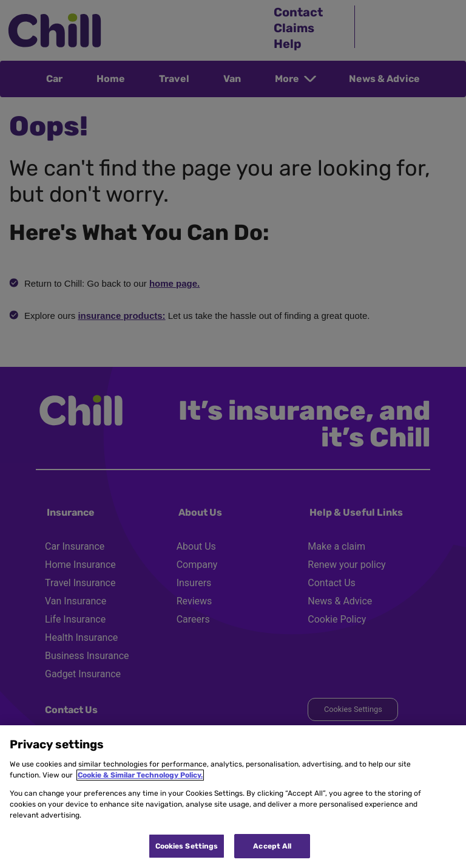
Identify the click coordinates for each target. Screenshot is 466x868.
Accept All (272, 846)
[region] (233, 797)
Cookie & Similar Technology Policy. (140, 775)
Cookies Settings (187, 846)
